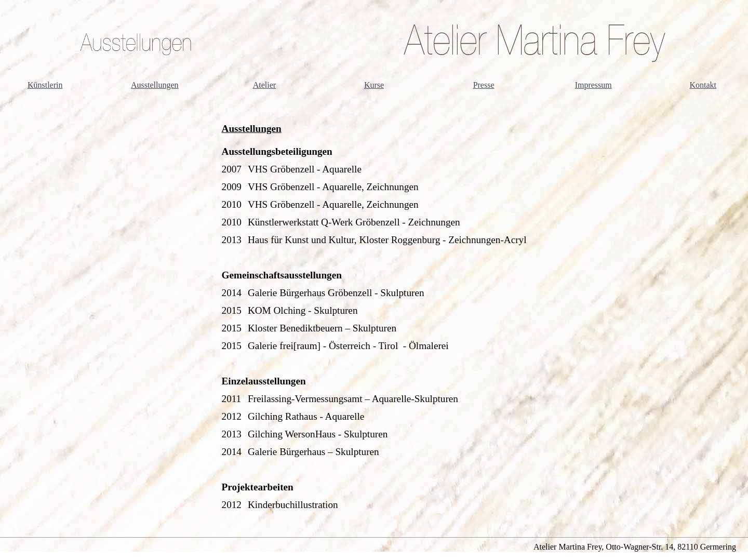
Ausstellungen (155, 85)
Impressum (593, 85)
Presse (484, 85)
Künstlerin (45, 85)
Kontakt (703, 85)
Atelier (264, 85)
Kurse (374, 85)
